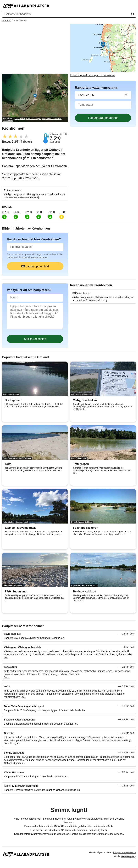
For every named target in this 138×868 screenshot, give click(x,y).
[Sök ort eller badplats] (132, 14)
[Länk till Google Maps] (103, 50)
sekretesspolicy (128, 856)
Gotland (6, 21)
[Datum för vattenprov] (103, 95)
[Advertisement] (35, 48)
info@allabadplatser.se (125, 852)
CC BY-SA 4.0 (91, 586)
